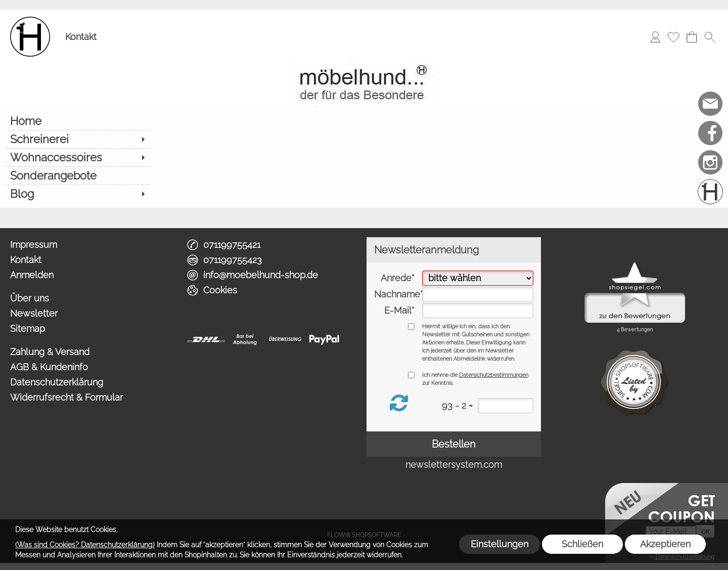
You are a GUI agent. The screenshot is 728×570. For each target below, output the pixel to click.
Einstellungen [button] (499, 544)
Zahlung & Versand (50, 352)
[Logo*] (30, 21)
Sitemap (28, 328)
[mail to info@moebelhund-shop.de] (710, 104)
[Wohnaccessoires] (77, 157)
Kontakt (81, 37)
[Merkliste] (673, 37)
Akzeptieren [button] (665, 544)
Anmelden (32, 275)
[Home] (77, 121)
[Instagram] (710, 162)
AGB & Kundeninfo (49, 367)
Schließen (582, 544)
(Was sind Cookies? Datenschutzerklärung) (85, 545)
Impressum (34, 245)
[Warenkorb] (692, 37)
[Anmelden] (655, 37)
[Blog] (77, 194)
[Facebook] (710, 133)
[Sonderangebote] (77, 176)
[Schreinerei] (77, 139)
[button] (710, 37)
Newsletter (34, 313)
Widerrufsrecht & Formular (66, 397)
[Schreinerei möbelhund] (710, 192)
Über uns (30, 298)
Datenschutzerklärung (57, 382)
